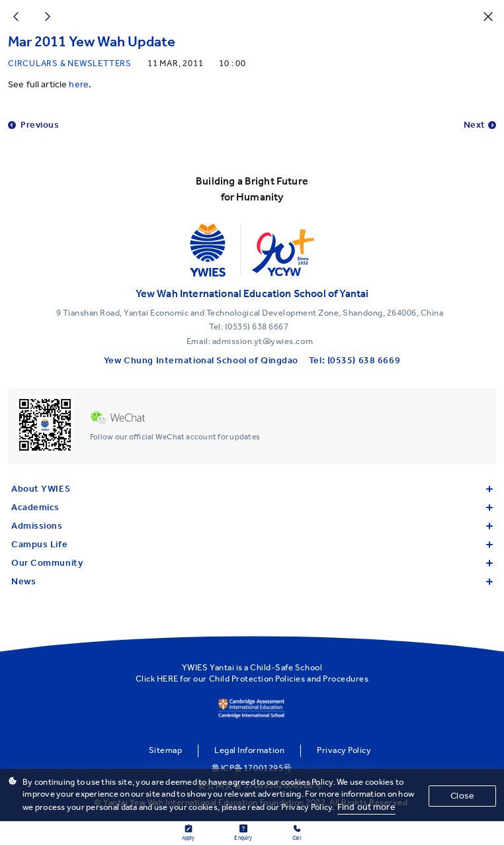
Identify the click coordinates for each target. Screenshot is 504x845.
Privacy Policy (344, 750)
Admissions (252, 526)
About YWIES (252, 489)
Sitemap (166, 750)
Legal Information (249, 750)
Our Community (252, 563)
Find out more (366, 807)
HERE (168, 679)
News (252, 581)
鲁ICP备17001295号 (252, 768)
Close (462, 796)
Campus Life (252, 544)
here (79, 84)
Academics (252, 507)
